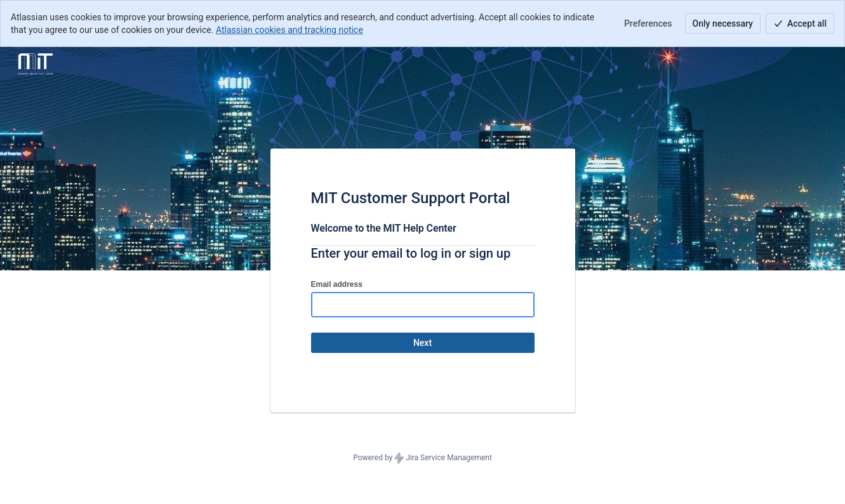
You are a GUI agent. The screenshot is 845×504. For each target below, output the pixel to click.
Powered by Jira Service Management (422, 458)
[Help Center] (35, 65)
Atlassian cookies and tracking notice (289, 30)
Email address (337, 284)
